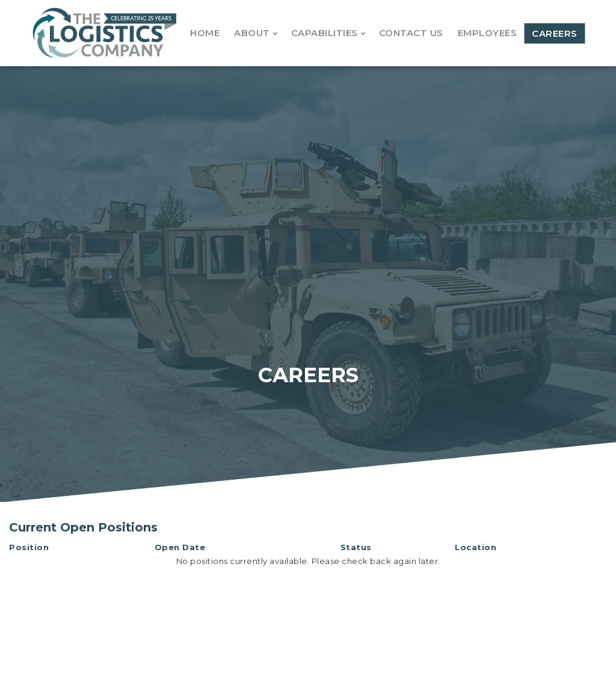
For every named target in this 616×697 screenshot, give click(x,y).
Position (29, 547)
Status (356, 547)
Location (476, 547)
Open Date (180, 547)
